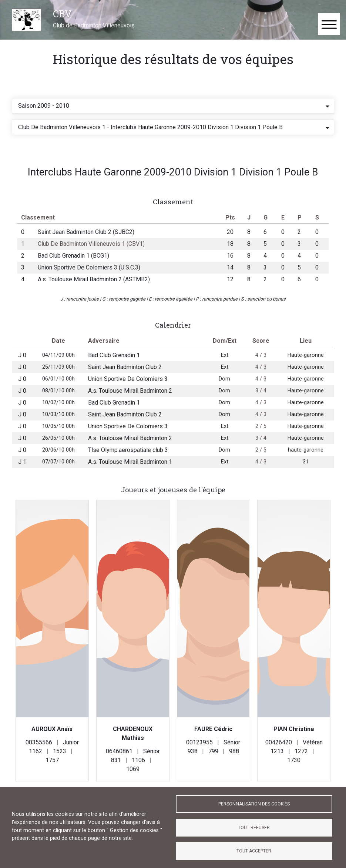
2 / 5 (261, 436)
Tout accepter (254, 851)
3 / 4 (261, 400)
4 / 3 (261, 365)
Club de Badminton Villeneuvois (94, 25)
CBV (62, 14)
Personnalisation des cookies (254, 804)
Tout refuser (254, 828)
